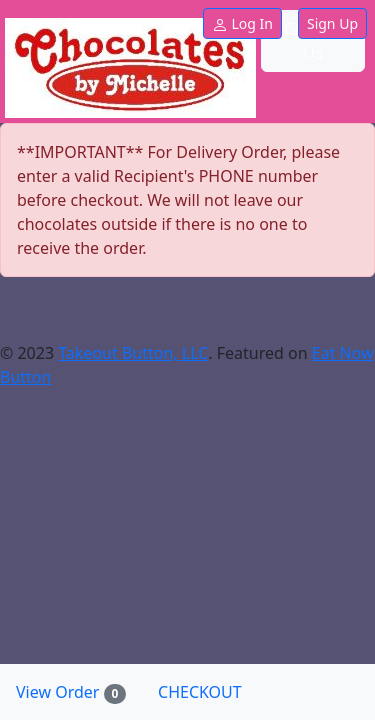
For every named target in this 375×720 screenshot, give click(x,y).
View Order (79, 692)
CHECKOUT (200, 692)
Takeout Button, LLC (133, 353)
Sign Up (332, 23)
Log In (242, 23)
